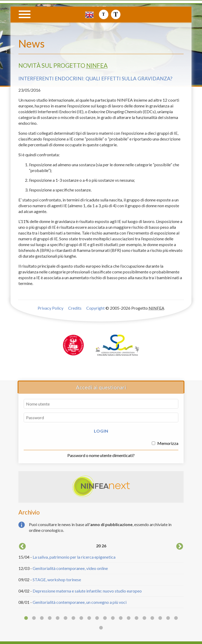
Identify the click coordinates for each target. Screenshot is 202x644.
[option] (101, 575)
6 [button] (65, 618)
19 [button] (168, 618)
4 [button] (50, 618)
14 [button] (129, 618)
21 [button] (101, 628)
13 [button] (121, 618)
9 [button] (89, 618)
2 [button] (34, 618)
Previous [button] (22, 547)
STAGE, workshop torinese (57, 580)
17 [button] (152, 618)
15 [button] (137, 618)
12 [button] (113, 618)
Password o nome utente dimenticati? (101, 455)
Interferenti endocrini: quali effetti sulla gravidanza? (95, 79)
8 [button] (81, 618)
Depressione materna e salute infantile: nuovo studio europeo (87, 591)
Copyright (95, 308)
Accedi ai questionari (101, 387)
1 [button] (26, 618)
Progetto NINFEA (161, 25)
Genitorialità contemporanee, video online (70, 568)
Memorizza (165, 443)
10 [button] (97, 618)
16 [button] (144, 618)
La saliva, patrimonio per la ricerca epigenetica (74, 557)
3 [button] (42, 618)
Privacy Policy (50, 308)
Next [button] (180, 547)
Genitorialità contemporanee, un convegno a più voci (80, 602)
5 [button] (58, 618)
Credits (75, 308)
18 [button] (160, 618)
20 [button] (176, 618)
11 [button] (105, 618)
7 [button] (73, 618)
